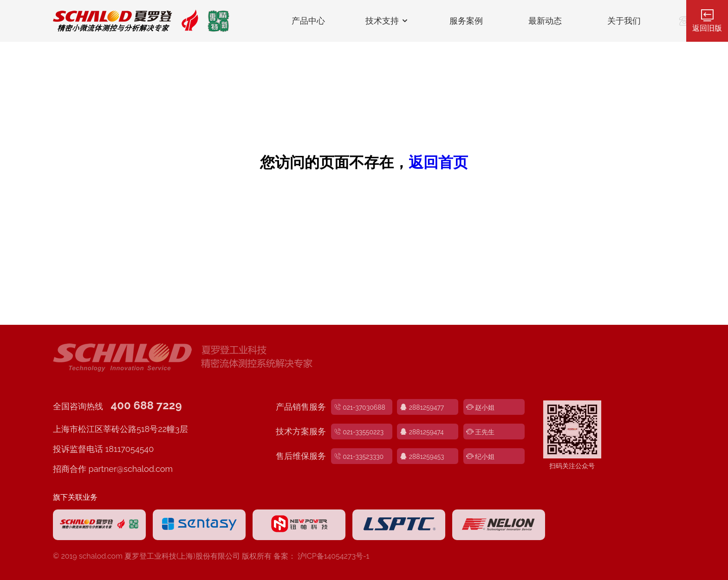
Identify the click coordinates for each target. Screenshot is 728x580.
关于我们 (624, 21)
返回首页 (438, 162)
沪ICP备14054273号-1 (334, 556)
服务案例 (466, 21)
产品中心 (308, 21)
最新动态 (545, 21)
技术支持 (387, 21)
